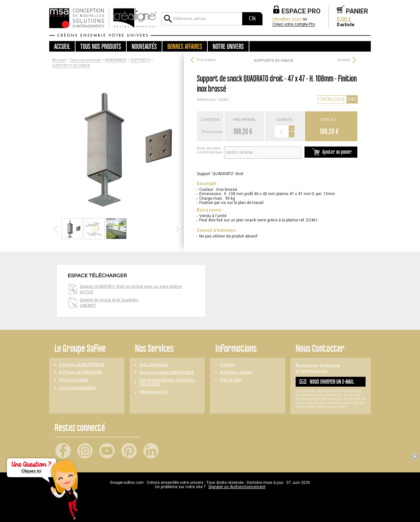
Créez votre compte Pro (294, 24)
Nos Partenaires (74, 380)
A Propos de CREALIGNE (81, 372)
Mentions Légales (236, 372)
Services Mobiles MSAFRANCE (167, 373)
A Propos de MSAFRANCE (82, 365)
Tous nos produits (85, 60)
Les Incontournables (78, 388)
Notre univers (228, 46)
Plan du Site (231, 380)
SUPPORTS (140, 60)
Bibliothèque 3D (154, 392)
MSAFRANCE (116, 60)
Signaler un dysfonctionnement (237, 487)
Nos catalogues (154, 365)
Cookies (227, 365)
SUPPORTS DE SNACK (71, 66)
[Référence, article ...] (202, 19)
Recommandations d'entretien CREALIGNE (167, 382)
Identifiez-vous (287, 19)
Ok (252, 18)
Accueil (62, 46)
